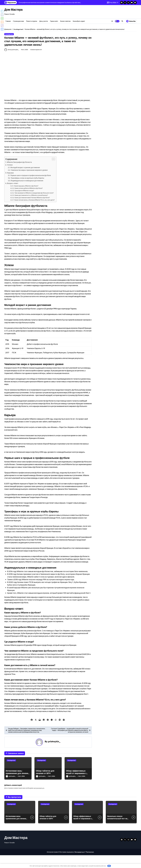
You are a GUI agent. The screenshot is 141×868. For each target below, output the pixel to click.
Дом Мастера (15, 9)
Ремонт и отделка (32, 21)
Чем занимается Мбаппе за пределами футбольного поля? (34, 206)
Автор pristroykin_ (12, 62)
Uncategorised (9, 34)
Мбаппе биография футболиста (19, 175)
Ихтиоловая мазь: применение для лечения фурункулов (17, 786)
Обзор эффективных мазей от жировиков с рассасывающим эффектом (76, 787)
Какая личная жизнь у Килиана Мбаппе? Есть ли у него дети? (34, 213)
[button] (53, 172)
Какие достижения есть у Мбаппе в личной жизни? (31, 208)
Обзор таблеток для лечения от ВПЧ (45, 785)
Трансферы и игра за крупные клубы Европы (27, 191)
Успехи (10, 178)
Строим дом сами (18, 21)
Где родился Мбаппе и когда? (24, 203)
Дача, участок (44, 21)
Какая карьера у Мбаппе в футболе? (26, 199)
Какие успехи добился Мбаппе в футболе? (29, 201)
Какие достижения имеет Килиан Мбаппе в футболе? (32, 210)
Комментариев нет (36, 62)
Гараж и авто (54, 21)
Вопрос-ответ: (13, 196)
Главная (8, 21)
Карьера (10, 186)
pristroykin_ (54, 754)
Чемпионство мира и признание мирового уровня (29, 183)
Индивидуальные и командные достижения (27, 193)
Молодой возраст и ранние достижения (25, 180)
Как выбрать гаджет (79, 21)
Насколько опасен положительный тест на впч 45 (117, 831)
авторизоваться (39, 801)
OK (109, 866)
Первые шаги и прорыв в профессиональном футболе (31, 188)
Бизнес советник (65, 21)
